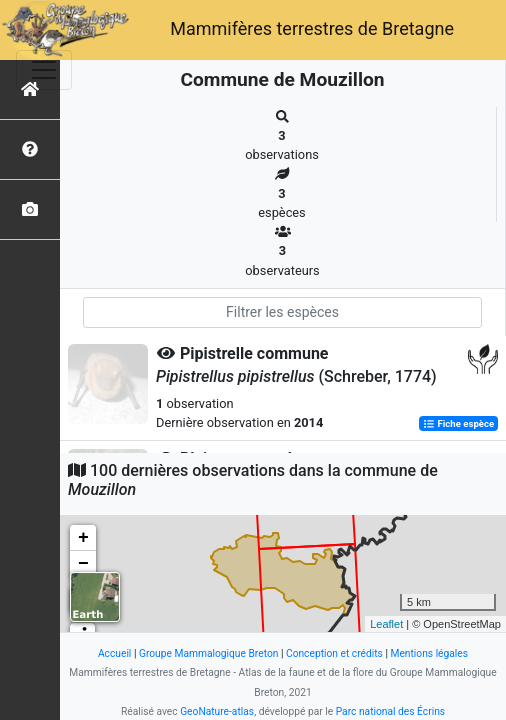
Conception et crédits (334, 653)
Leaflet (386, 624)
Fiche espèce (458, 423)
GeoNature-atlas (217, 711)
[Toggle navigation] (44, 70)
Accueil (114, 653)
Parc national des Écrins (390, 711)
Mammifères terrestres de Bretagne (312, 28)
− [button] (83, 564)
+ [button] (83, 538)
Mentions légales (429, 653)
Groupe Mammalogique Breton (208, 653)
